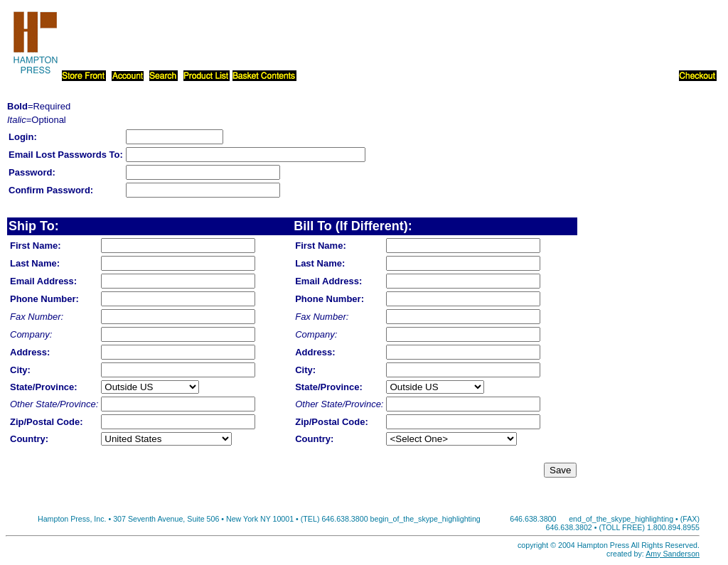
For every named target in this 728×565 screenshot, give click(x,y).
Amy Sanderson (673, 554)
